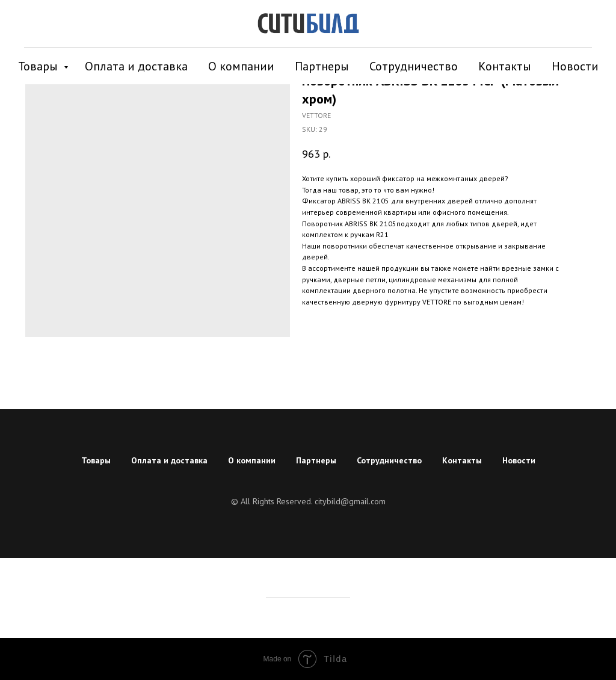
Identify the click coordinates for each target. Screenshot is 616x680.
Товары (39, 66)
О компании (241, 66)
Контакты (505, 66)
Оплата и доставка (136, 66)
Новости (575, 66)
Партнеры (322, 66)
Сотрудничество (414, 66)
